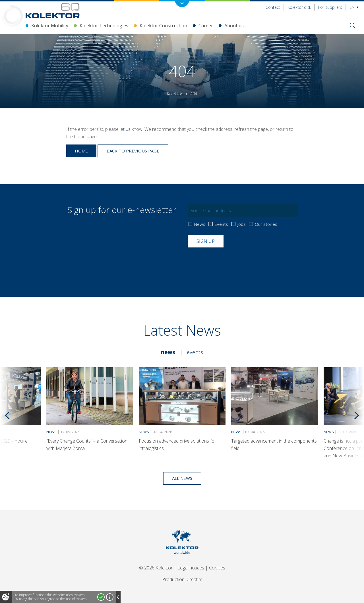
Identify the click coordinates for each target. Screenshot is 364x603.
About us (234, 26)
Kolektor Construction (163, 26)
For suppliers (330, 7)
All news (182, 478)
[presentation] (231, 261)
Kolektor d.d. (299, 7)
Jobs (241, 224)
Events (221, 224)
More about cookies (110, 597)
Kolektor (175, 94)
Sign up (206, 241)
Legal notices (191, 568)
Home (81, 151)
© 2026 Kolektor (156, 568)
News (200, 224)
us (128, 129)
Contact (273, 7)
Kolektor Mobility (50, 26)
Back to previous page (133, 151)
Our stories (266, 224)
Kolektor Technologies (104, 26)
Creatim (194, 579)
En (354, 7)
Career (206, 26)
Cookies (217, 568)
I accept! (101, 597)
